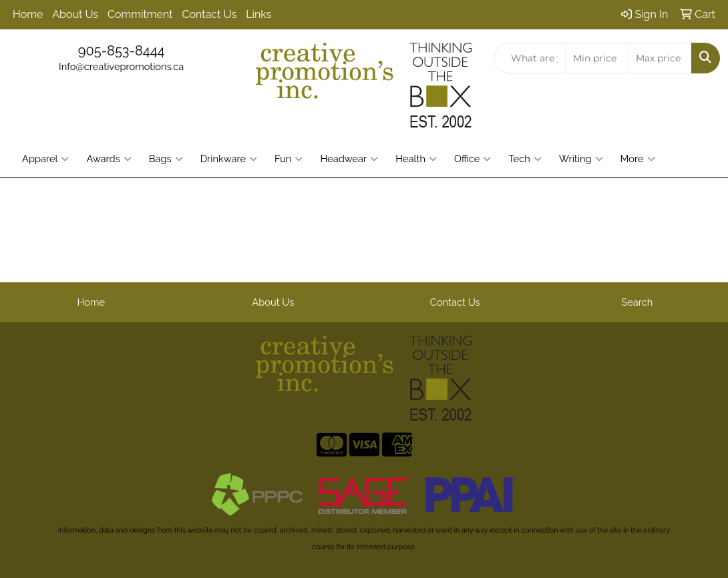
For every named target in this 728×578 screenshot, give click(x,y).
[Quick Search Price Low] (597, 58)
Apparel (45, 159)
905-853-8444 (122, 51)
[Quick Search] (530, 58)
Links (258, 14)
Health (416, 159)
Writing (581, 159)
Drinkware (229, 159)
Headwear (349, 159)
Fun (289, 159)
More (638, 159)
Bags (166, 159)
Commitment (140, 14)
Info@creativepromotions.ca (121, 66)
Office (473, 159)
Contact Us (210, 14)
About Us (75, 14)
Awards (109, 159)
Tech (525, 159)
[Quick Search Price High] (660, 58)
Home (28, 14)
